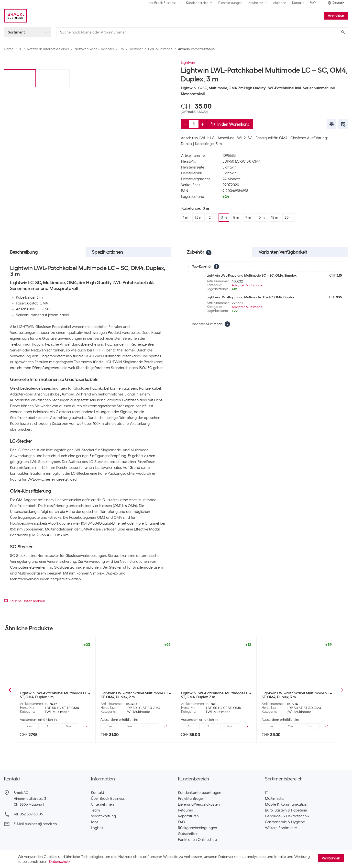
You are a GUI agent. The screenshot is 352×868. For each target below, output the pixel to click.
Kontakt (298, 3)
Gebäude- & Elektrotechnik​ (287, 816)
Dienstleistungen (230, 3)
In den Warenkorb (230, 124)
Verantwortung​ (103, 816)
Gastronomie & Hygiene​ (285, 822)
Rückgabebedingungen (198, 828)
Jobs (95, 822)
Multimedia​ (274, 799)
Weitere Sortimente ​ (282, 828)
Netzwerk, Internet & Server (48, 49)
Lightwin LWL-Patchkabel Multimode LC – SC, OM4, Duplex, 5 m (297, 695)
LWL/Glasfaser (131, 49)
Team (95, 810)
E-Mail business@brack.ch (35, 824)
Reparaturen (188, 816)
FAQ (313, 3)
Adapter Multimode (247, 285)
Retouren (186, 810)
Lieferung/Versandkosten (199, 804)
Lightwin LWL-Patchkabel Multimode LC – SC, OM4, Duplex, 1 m (55, 695)
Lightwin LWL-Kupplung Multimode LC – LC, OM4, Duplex (250, 297)
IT (20, 49)
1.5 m (29, 726)
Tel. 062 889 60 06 (28, 814)
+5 (85, 726)
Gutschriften (188, 834)
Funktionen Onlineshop (197, 840)
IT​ (266, 793)
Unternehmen (102, 804)
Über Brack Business (108, 799)
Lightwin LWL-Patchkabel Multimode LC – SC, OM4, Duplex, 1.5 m (136, 695)
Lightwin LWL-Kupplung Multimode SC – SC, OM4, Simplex (252, 275)
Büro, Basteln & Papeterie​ (286, 810)
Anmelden (336, 16)
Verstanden (331, 858)
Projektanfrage (190, 799)
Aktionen (280, 3)
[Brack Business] (15, 16)
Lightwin (188, 63)
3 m (69, 726)
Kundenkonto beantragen (200, 793)
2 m (49, 726)
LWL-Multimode (160, 49)
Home (9, 49)
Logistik (97, 828)
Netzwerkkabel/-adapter (94, 49)
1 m (110, 726)
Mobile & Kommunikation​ (286, 804)
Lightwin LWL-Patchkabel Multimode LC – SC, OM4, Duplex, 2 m (216, 695)
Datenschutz (60, 862)
